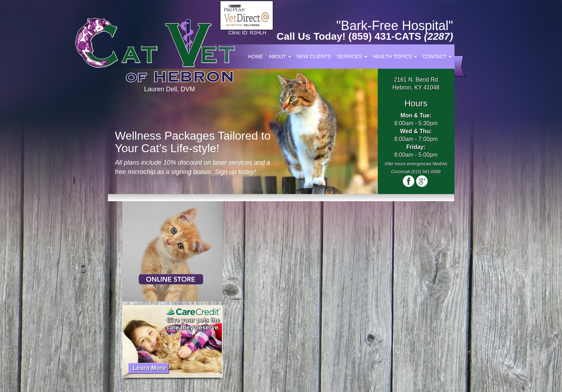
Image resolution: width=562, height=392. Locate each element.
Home (256, 57)
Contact (437, 57)
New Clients (314, 57)
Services (352, 57)
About (280, 57)
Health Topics (395, 57)
